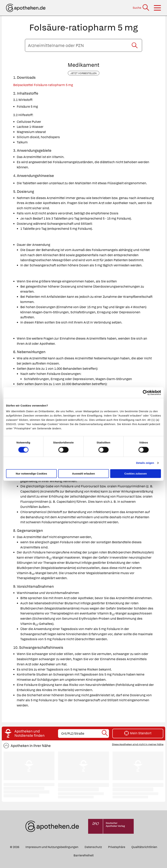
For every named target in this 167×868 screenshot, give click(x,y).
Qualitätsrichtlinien (144, 847)
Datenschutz (93, 847)
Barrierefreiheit (84, 855)
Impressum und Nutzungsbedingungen (52, 847)
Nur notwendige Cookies (32, 474)
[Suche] (141, 8)
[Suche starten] (135, 45)
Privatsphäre (117, 847)
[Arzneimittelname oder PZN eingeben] (83, 45)
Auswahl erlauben (83, 474)
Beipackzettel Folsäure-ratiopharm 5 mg (43, 85)
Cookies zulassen (136, 474)
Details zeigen (145, 463)
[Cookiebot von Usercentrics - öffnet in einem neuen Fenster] (145, 393)
